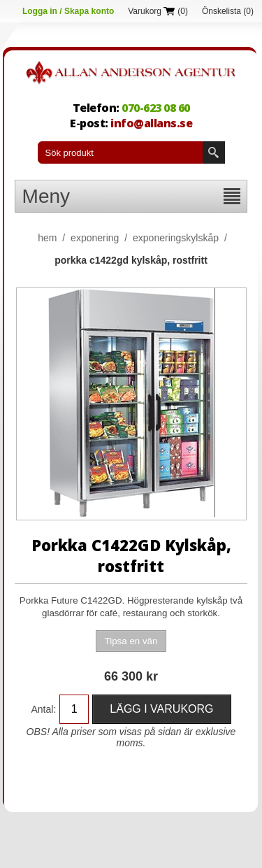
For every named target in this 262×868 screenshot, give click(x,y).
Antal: (44, 709)
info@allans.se (151, 123)
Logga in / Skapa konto (68, 11)
